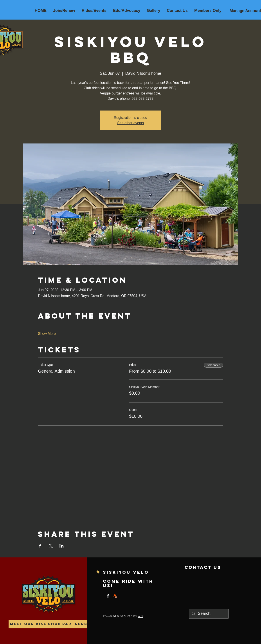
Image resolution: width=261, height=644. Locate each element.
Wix (140, 616)
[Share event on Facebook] (40, 546)
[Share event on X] (51, 546)
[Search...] (208, 614)
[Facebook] (108, 596)
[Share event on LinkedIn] (62, 546)
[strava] (115, 596)
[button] (94, 11)
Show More (47, 334)
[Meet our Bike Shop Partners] (49, 624)
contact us (203, 567)
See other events (130, 123)
